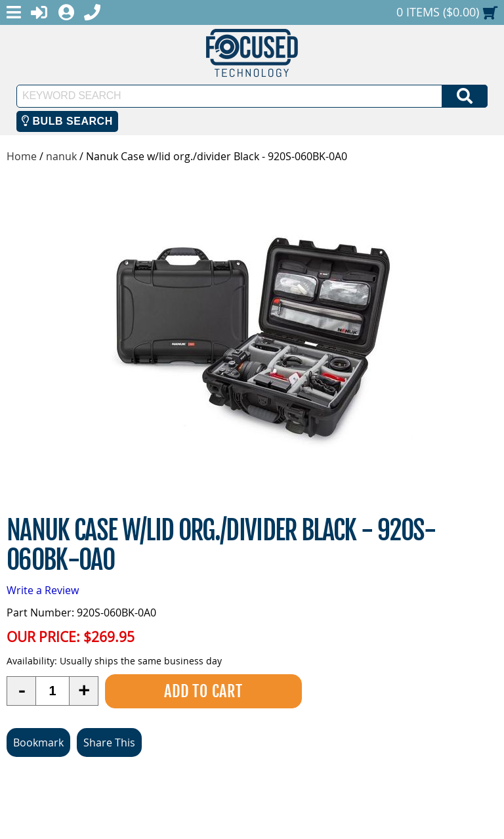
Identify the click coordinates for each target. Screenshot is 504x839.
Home (22, 156)
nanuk (61, 156)
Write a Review (43, 590)
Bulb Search (67, 121)
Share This (109, 742)
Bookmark (38, 742)
